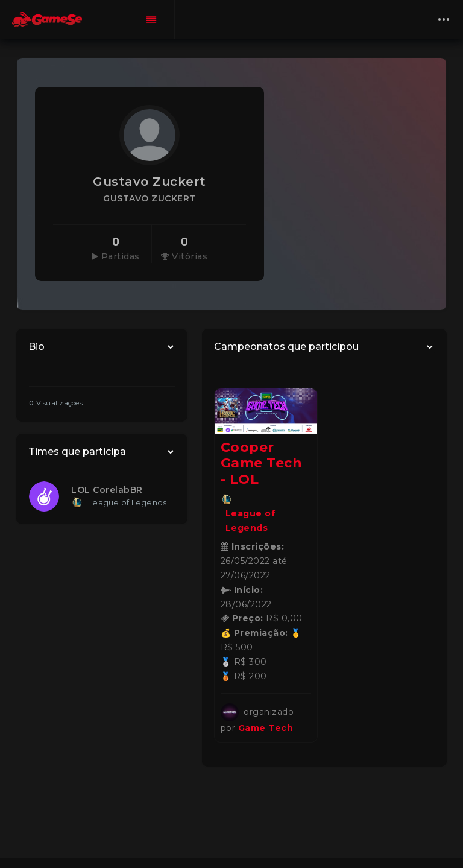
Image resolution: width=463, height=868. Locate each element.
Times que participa (77, 451)
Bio (36, 347)
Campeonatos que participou (286, 347)
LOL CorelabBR (107, 490)
